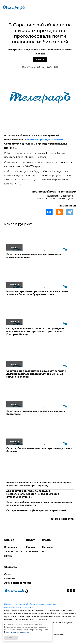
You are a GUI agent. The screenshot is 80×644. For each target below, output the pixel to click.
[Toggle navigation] (74, 7)
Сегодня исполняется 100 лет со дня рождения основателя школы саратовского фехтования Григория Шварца (35, 331)
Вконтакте (67, 196)
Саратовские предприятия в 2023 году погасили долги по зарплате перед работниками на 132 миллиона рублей (36, 374)
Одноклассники (45, 199)
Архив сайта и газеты (18, 583)
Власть (46, 540)
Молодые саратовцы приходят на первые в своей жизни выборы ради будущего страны (37, 293)
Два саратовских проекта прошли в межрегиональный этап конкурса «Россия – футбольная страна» (34, 494)
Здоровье (32, 551)
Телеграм (52, 196)
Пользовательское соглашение (19, 607)
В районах (11, 547)
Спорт (8, 574)
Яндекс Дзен (65, 199)
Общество (10, 567)
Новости (40, 59)
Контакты (10, 579)
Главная (9, 540)
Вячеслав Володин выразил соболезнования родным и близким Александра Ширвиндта (39, 484)
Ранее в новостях (62, 519)
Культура (48, 547)
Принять (11, 638)
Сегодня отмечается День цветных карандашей (36, 510)
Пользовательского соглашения (17, 632)
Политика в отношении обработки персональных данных (30, 604)
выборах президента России (45, 140)
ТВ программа (13, 551)
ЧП (44, 551)
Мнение (31, 547)
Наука (8, 556)
